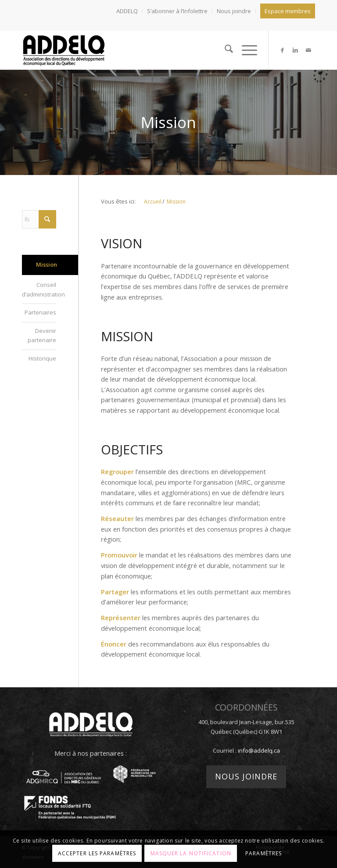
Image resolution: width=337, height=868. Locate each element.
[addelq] (64, 50)
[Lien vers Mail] (308, 50)
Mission (47, 264)
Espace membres (288, 11)
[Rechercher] (224, 50)
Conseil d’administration (39, 289)
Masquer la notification (191, 853)
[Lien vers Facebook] (282, 50)
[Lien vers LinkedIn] (295, 50)
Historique (42, 358)
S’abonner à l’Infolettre (177, 11)
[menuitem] (127, 11)
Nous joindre (234, 11)
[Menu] (245, 50)
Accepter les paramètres (97, 853)
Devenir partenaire (42, 335)
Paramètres (264, 853)
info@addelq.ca (259, 750)
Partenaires (40, 312)
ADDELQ (127, 11)
